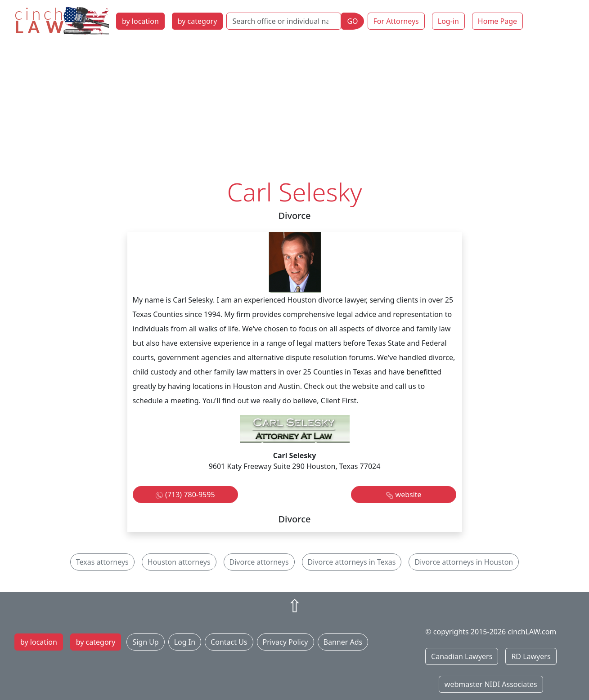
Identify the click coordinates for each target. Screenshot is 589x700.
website (409, 495)
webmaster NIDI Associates (491, 684)
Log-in (448, 21)
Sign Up (145, 642)
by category (198, 21)
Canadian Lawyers (462, 656)
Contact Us (229, 642)
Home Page (497, 21)
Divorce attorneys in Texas (352, 562)
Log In (185, 642)
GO (352, 21)
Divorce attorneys (259, 562)
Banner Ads (343, 642)
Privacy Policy (286, 642)
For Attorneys (396, 21)
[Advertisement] (295, 109)
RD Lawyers (531, 656)
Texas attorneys (102, 562)
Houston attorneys (179, 562)
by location (140, 21)
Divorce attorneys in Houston (464, 562)
